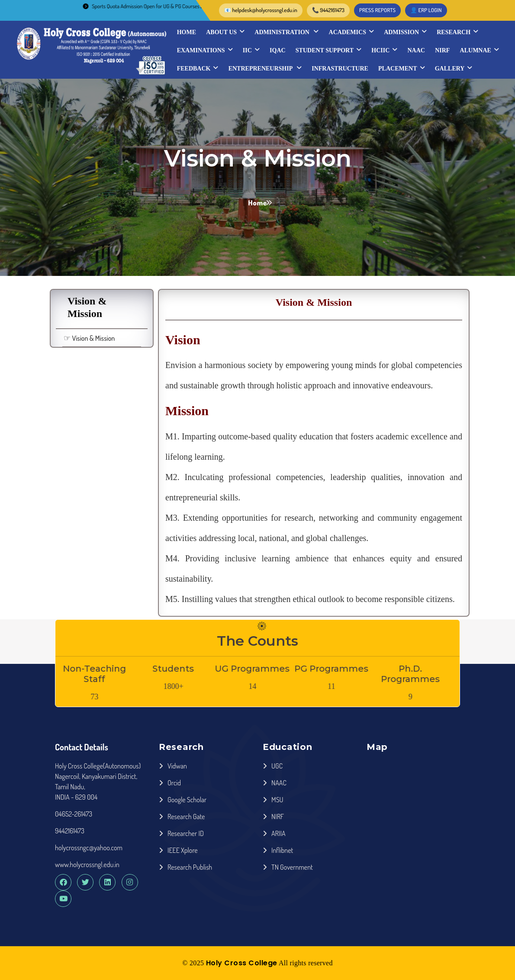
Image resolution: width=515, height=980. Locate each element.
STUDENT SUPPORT (328, 50)
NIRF (442, 50)
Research (457, 32)
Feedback (198, 68)
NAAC (416, 50)
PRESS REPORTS (377, 10)
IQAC (278, 50)
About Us (225, 32)
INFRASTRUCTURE (340, 69)
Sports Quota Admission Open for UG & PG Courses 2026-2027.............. (166, 6)
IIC (251, 50)
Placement (401, 68)
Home (187, 32)
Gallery (454, 68)
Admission (405, 32)
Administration (286, 32)
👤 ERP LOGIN (426, 10)
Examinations (205, 50)
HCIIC (384, 50)
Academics (351, 32)
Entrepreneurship (265, 68)
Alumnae (480, 50)
